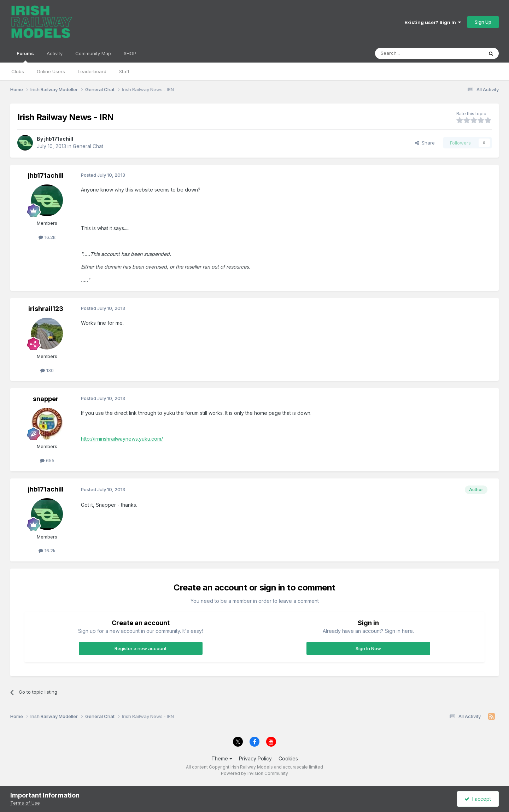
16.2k (47, 237)
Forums (25, 57)
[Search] (411, 53)
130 (47, 370)
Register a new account (141, 648)
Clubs (18, 71)
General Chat (88, 146)
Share (425, 143)
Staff (124, 71)
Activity (55, 53)
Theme (222, 758)
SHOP (130, 53)
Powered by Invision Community (255, 773)
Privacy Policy (255, 758)
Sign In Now (368, 648)
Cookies (288, 758)
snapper (46, 399)
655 (47, 460)
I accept (478, 799)
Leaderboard (92, 71)
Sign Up (483, 22)
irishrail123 (46, 309)
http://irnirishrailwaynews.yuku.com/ (122, 439)
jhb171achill (59, 139)
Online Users (51, 71)
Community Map (93, 53)
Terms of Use (25, 803)
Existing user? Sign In (433, 22)
